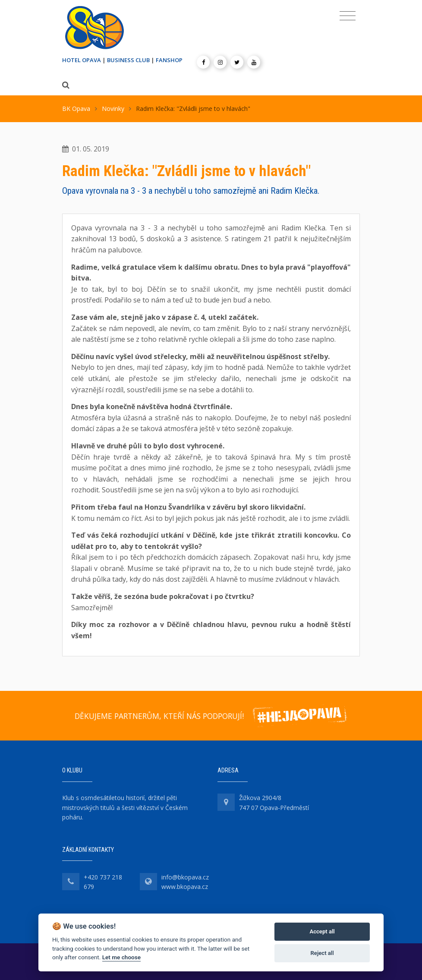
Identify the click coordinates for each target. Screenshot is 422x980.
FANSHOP (169, 60)
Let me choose (121, 957)
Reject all (322, 953)
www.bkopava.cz (185, 887)
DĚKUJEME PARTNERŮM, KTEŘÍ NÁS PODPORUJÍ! (159, 716)
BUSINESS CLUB (128, 60)
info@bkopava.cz (185, 877)
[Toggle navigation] (348, 16)
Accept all (322, 931)
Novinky (113, 109)
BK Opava (76, 109)
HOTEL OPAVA (82, 60)
